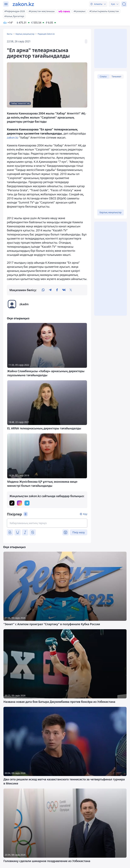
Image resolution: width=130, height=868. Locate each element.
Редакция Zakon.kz (46, 34)
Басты (10, 34)
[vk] (64, 290)
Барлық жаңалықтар (25, 34)
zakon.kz (13, 137)
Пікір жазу (79, 532)
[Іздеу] (124, 4)
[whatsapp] (43, 290)
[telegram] (50, 290)
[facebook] (57, 290)
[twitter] (71, 290)
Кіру (85, 514)
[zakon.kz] (23, 4)
